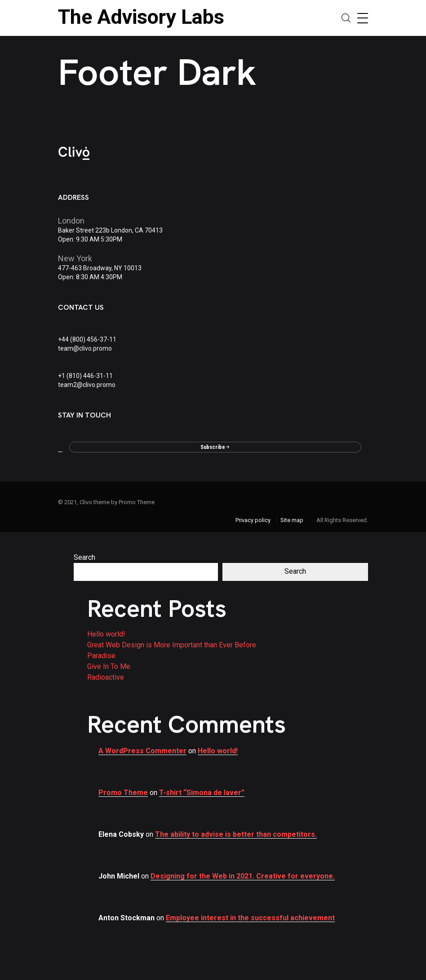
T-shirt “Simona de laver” (202, 793)
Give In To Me (109, 666)
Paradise (101, 656)
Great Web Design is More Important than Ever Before (172, 645)
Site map (292, 520)
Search (84, 557)
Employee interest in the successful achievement (250, 918)
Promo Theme (123, 793)
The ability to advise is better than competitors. (236, 834)
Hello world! (106, 634)
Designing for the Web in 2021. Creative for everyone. (243, 876)
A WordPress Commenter (142, 751)
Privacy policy (253, 520)
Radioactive (106, 677)
